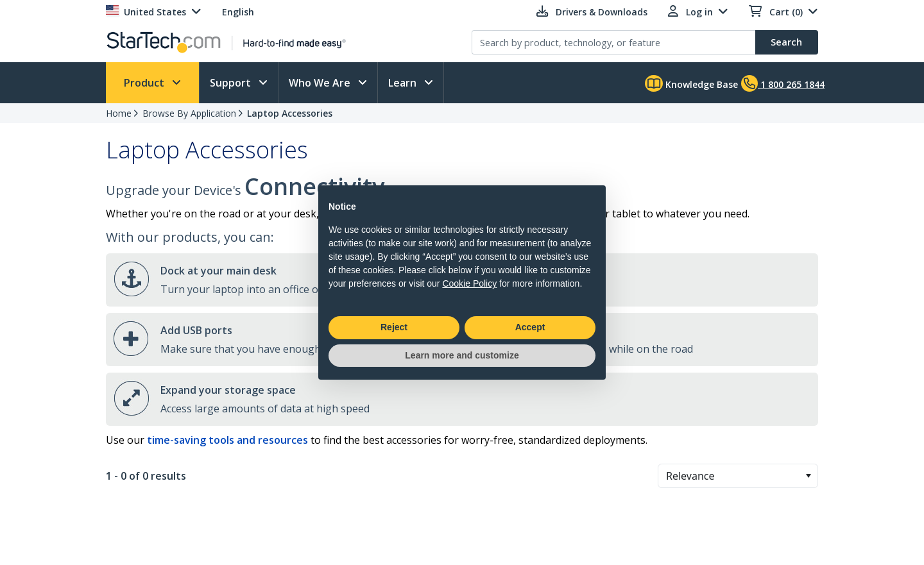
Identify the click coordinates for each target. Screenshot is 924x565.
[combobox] (738, 476)
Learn (404, 83)
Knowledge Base (691, 83)
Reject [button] (394, 327)
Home (119, 113)
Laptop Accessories (290, 113)
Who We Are (321, 83)
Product (145, 83)
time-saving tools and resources (227, 440)
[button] (808, 476)
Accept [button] (530, 327)
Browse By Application (189, 113)
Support (232, 83)
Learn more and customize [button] (462, 355)
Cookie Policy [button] (469, 283)
